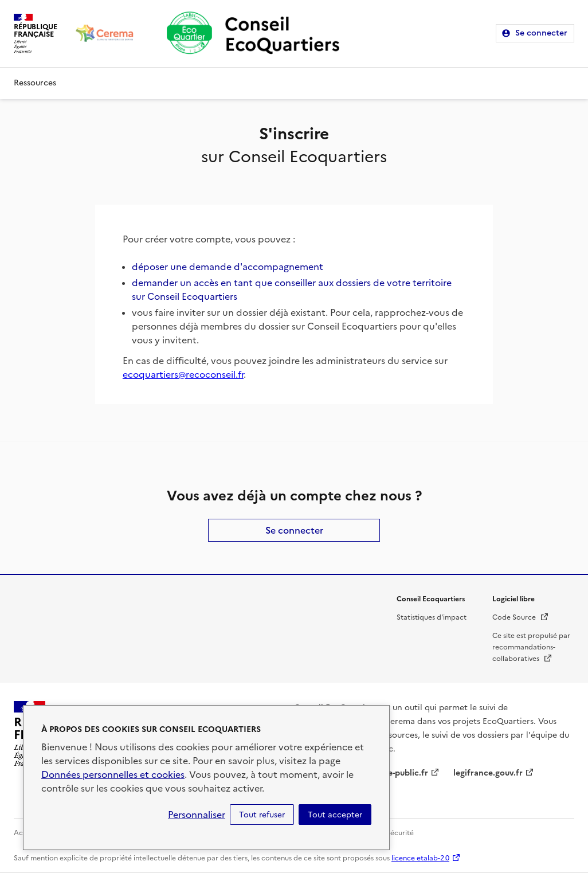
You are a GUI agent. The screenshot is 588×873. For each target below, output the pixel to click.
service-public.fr (397, 773)
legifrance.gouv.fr (488, 773)
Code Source (521, 617)
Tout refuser (262, 815)
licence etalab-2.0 (420, 858)
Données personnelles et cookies (113, 774)
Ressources (35, 83)
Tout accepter (335, 815)
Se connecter (541, 33)
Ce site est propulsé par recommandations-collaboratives (531, 647)
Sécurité (400, 833)
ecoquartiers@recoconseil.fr (183, 374)
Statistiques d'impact (432, 617)
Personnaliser (197, 815)
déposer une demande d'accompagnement (228, 267)
